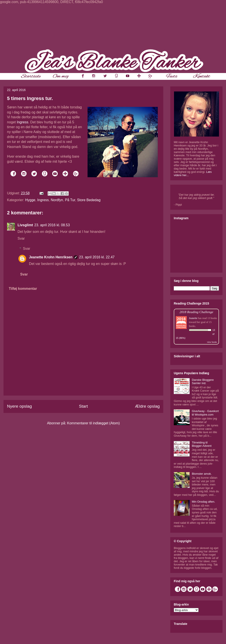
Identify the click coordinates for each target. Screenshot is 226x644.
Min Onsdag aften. (203, 502)
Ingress (22, 122)
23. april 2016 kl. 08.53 (52, 225)
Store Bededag (89, 200)
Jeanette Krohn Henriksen (51, 257)
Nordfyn (57, 200)
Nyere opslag (19, 406)
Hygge (30, 200)
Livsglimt (25, 225)
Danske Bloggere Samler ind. (203, 382)
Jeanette (193, 318)
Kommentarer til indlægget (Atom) (93, 423)
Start (83, 406)
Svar (21, 238)
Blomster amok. (202, 474)
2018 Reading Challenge (196, 312)
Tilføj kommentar (23, 289)
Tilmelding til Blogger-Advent (202, 444)
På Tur (70, 200)
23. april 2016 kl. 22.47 (97, 257)
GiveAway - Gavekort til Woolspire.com (205, 413)
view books (212, 342)
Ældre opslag (147, 406)
